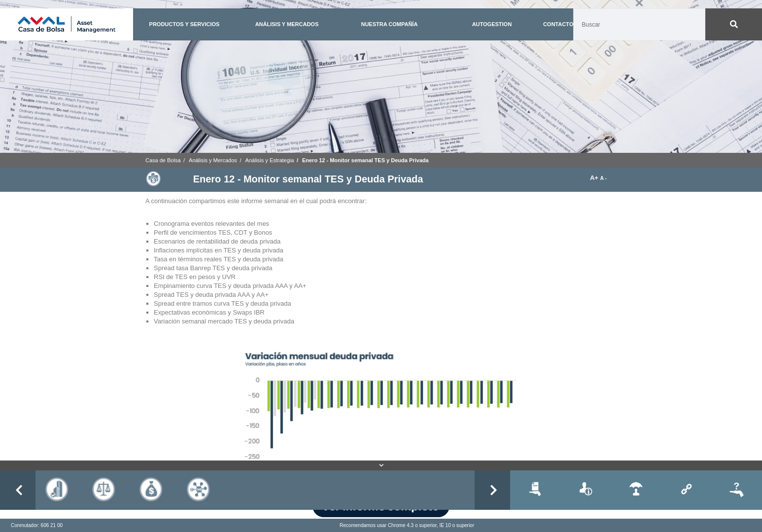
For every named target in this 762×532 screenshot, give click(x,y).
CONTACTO (558, 24)
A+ (595, 178)
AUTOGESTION (492, 24)
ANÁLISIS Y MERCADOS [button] (287, 24)
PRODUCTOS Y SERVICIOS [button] (185, 24)
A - (604, 178)
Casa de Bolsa (163, 160)
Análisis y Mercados (213, 160)
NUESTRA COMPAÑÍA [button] (389, 24)
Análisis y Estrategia (269, 160)
